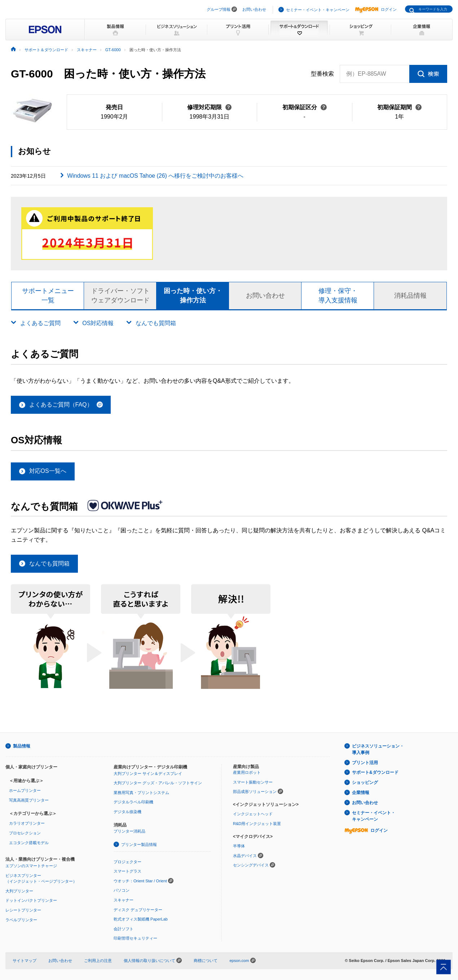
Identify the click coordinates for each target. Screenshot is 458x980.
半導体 (239, 846)
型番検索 (322, 74)
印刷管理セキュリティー (135, 939)
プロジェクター (127, 862)
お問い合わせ (254, 9)
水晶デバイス (245, 856)
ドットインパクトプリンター (31, 901)
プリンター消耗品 (129, 832)
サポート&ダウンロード (375, 773)
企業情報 (361, 793)
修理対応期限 (209, 107)
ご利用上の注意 (98, 961)
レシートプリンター (23, 910)
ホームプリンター (25, 791)
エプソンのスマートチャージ (31, 866)
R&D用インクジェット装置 (257, 824)
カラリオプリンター (27, 824)
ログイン (376, 9)
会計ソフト (124, 929)
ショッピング (365, 783)
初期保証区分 (305, 107)
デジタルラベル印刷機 (133, 802)
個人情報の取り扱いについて (153, 961)
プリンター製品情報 (139, 844)
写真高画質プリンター (29, 800)
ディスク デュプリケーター (138, 910)
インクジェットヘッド (253, 814)
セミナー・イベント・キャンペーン (318, 10)
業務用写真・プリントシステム (141, 793)
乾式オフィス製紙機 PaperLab (141, 919)
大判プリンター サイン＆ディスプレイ (148, 773)
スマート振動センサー (253, 782)
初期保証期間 (399, 107)
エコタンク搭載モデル (29, 843)
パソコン (122, 891)
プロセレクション (25, 833)
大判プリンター (19, 891)
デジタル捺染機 (127, 812)
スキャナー (124, 900)
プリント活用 (365, 763)
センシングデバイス (251, 865)
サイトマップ (25, 961)
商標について (206, 961)
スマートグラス (127, 872)
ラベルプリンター (21, 920)
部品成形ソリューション (255, 792)
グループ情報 (219, 9)
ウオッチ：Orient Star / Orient (140, 881)
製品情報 (22, 746)
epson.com (239, 961)
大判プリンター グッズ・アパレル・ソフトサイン (158, 783)
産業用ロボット (247, 773)
